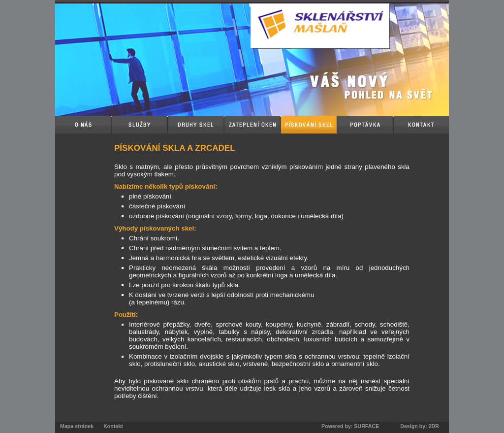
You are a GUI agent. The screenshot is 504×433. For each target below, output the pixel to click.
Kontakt (113, 426)
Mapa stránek (77, 426)
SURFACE (366, 426)
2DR (434, 426)
